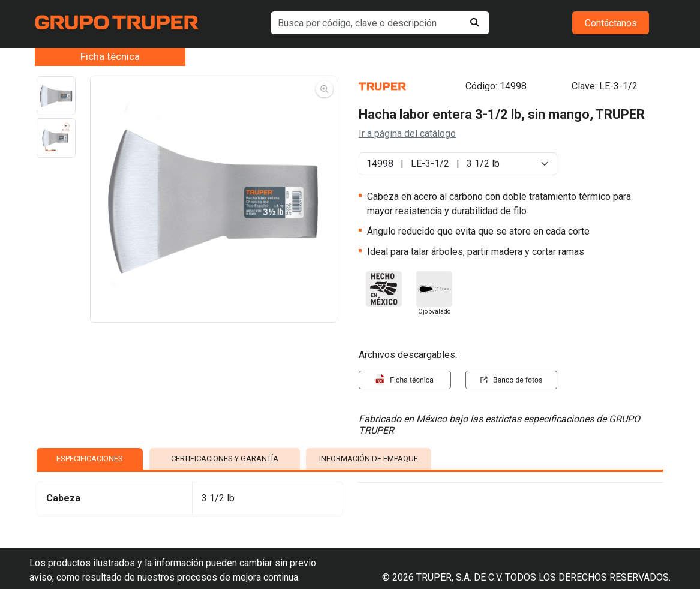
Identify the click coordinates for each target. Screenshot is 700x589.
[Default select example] (458, 164)
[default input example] (380, 23)
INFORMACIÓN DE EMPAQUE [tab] (369, 459)
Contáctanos (611, 23)
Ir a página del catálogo (407, 133)
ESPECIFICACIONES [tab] (90, 459)
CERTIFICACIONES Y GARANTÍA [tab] (225, 459)
